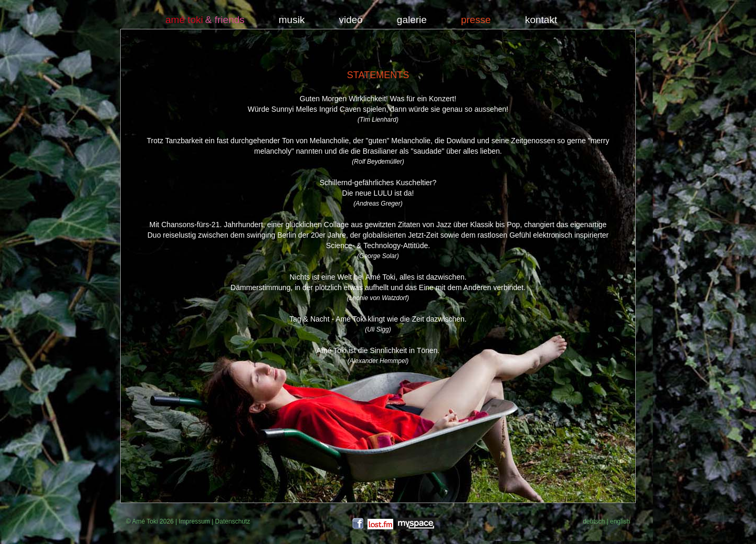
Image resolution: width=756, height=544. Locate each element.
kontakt (541, 20)
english (620, 521)
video (350, 20)
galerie (412, 20)
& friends (225, 20)
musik (292, 20)
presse (476, 20)
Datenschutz (233, 521)
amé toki (184, 20)
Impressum (194, 521)
